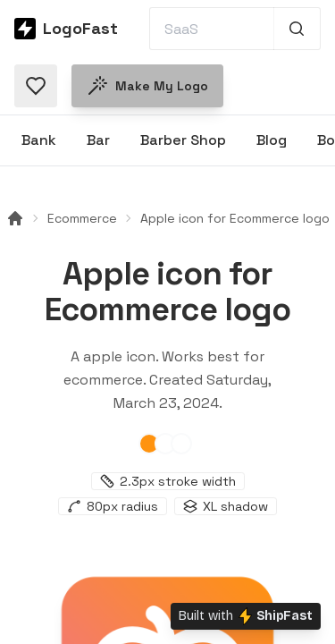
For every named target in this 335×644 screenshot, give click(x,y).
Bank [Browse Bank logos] (39, 140)
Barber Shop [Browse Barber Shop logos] (183, 140)
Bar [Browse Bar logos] (98, 140)
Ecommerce (82, 218)
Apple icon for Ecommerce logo (235, 218)
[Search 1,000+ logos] (297, 29)
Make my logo (147, 86)
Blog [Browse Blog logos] (272, 140)
